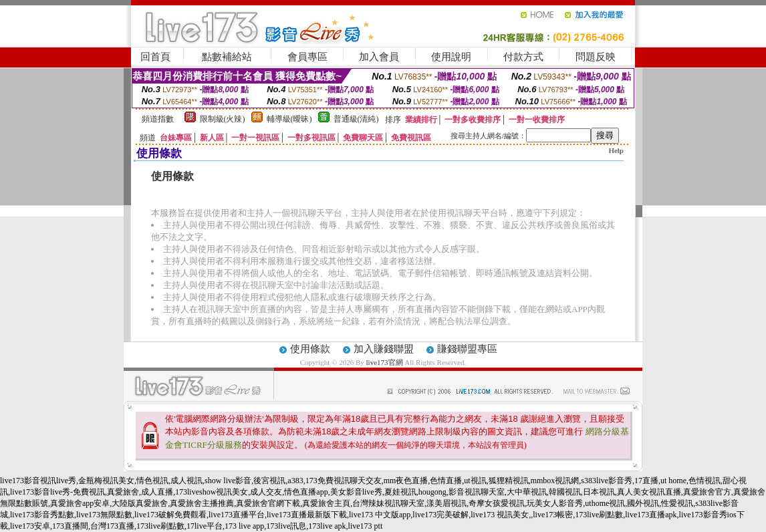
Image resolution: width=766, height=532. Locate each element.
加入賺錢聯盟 (384, 349)
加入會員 (379, 57)
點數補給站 (227, 57)
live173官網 (385, 362)
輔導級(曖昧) (289, 119)
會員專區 (307, 57)
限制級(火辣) (223, 119)
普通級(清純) (356, 119)
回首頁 (155, 57)
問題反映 (596, 57)
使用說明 (451, 57)
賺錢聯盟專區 (467, 349)
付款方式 (523, 57)
